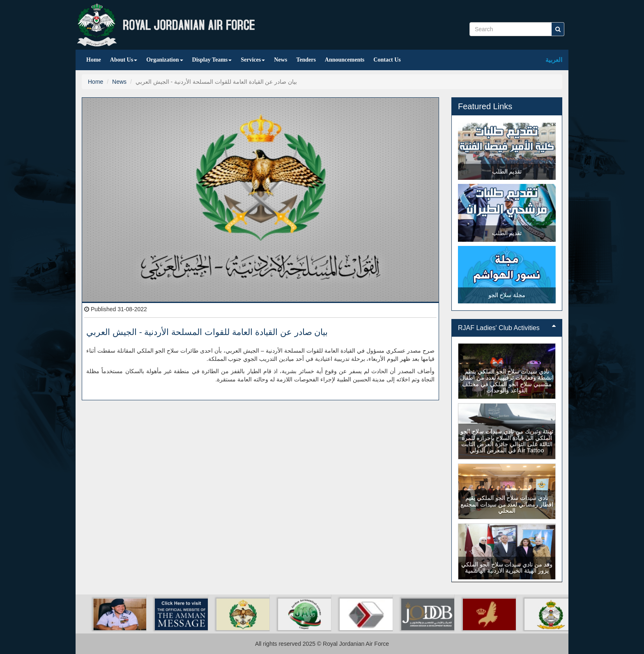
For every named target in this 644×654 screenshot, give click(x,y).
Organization (164, 60)
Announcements (345, 60)
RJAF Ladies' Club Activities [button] (507, 328)
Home (94, 60)
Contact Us (387, 60)
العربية (554, 60)
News (281, 60)
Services (253, 60)
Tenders (306, 60)
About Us (124, 60)
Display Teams (212, 60)
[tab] (507, 328)
